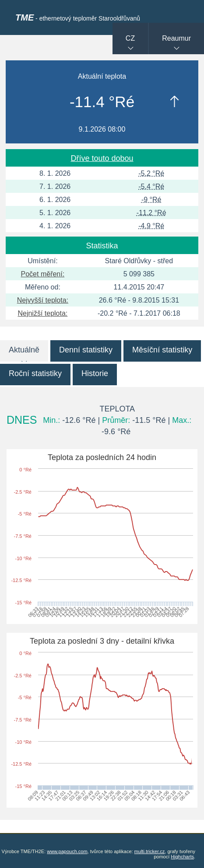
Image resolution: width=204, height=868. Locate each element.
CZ (130, 38)
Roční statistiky (35, 373)
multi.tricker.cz (150, 851)
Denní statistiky (86, 350)
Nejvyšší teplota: (43, 300)
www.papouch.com (67, 851)
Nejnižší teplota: (42, 313)
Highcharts (182, 857)
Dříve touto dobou (102, 158)
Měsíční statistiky (162, 350)
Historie (95, 373)
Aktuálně (24, 350)
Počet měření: (43, 274)
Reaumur (176, 38)
